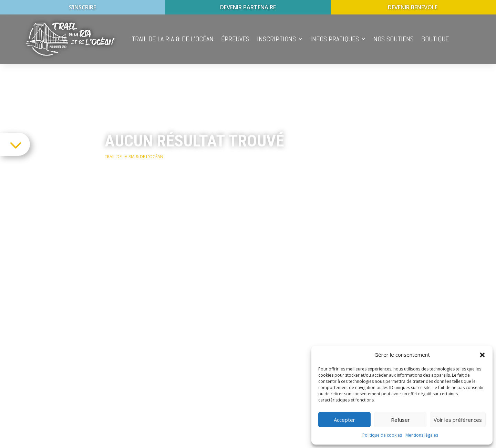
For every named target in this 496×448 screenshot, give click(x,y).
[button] (482, 355)
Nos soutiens (394, 39)
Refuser (400, 420)
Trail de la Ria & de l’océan (173, 39)
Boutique (435, 39)
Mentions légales (422, 435)
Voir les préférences (458, 420)
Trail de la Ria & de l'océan (134, 157)
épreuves (235, 39)
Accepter (344, 420)
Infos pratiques (335, 39)
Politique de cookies (382, 435)
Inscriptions (276, 39)
